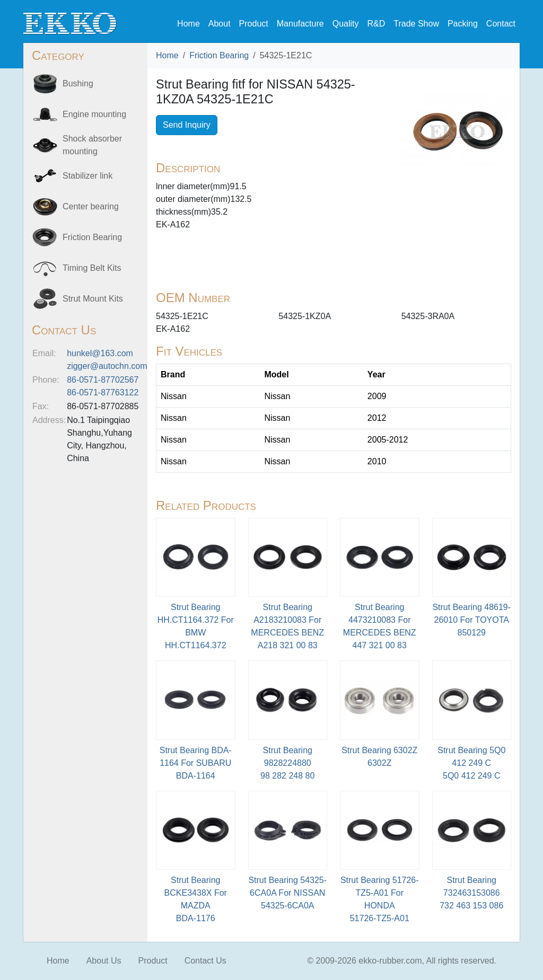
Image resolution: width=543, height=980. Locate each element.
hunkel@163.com (100, 353)
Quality (346, 24)
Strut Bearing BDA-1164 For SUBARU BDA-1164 (196, 763)
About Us (104, 961)
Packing (463, 24)
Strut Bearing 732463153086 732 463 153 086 (471, 893)
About (220, 24)
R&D (376, 24)
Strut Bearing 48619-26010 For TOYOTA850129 (471, 620)
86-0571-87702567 (103, 380)
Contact (501, 24)
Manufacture (300, 24)
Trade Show (416, 24)
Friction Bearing (219, 55)
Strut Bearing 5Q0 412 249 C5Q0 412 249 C (471, 763)
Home (189, 24)
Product (254, 24)
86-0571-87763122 (103, 392)
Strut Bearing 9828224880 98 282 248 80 (287, 763)
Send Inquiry (187, 125)
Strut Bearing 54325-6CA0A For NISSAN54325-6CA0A (287, 893)
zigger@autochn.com (107, 366)
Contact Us (205, 961)
